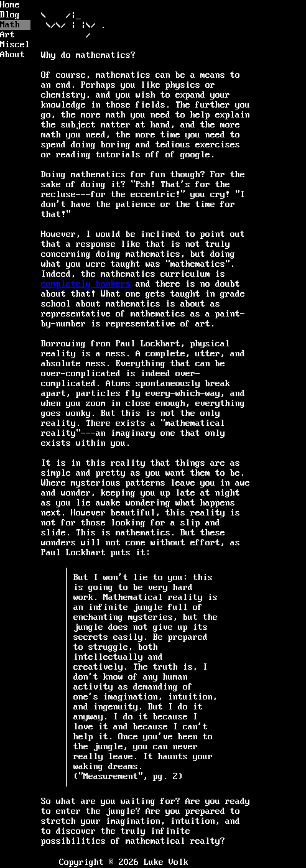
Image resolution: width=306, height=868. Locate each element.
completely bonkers (86, 284)
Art (7, 35)
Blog (10, 15)
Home (10, 5)
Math (10, 25)
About (12, 55)
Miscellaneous (15, 45)
